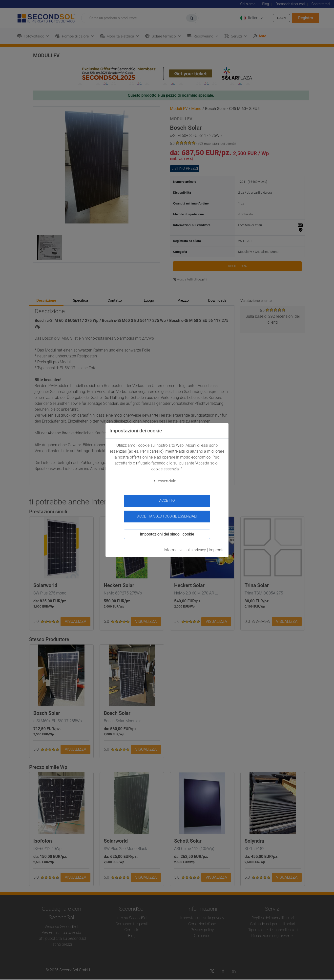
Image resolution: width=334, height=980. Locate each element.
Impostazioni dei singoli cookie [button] (167, 531)
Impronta (217, 547)
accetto (167, 501)
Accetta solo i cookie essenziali (167, 514)
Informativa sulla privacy (185, 547)
